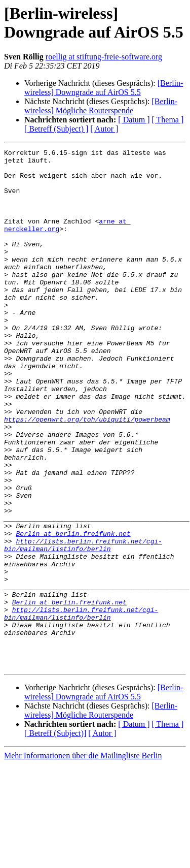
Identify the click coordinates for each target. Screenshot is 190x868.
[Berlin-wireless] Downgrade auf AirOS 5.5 (104, 88)
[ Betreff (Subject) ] (56, 129)
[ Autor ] (104, 129)
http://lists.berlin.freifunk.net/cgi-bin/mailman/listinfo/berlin (83, 625)
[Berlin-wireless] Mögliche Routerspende (101, 106)
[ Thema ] (168, 120)
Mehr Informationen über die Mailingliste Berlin (83, 859)
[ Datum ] (134, 120)
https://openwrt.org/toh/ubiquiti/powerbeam (87, 474)
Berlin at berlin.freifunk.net (73, 611)
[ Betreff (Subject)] (55, 837)
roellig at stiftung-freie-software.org (104, 57)
